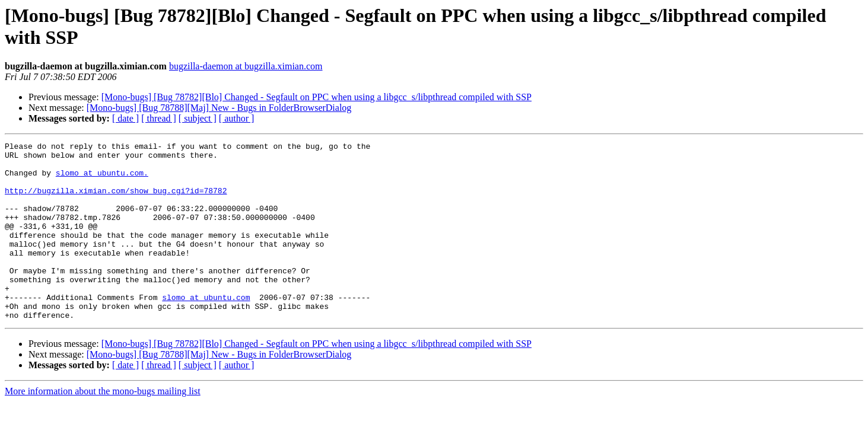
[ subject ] (198, 118)
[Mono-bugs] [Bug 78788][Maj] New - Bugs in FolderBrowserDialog (219, 108)
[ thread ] (159, 118)
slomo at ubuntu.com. (102, 180)
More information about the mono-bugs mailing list (103, 427)
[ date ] (125, 118)
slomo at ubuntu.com (206, 329)
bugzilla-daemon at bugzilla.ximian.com (246, 66)
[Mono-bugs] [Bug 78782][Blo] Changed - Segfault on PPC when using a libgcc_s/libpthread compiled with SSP (317, 97)
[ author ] (237, 118)
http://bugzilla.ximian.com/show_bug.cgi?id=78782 (116, 201)
